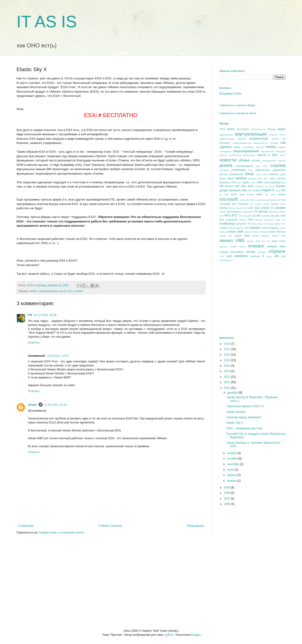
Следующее (26, 526)
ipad (242, 194)
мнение (223, 155)
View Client (279, 241)
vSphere (277, 251)
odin (251, 208)
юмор (250, 174)
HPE (250, 191)
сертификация (244, 166)
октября (233, 459)
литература (225, 151)
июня (231, 470)
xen (283, 256)
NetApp (224, 208)
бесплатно (243, 129)
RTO (234, 216)
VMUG (242, 247)
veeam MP (226, 236)
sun (284, 220)
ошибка (281, 161)
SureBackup (227, 224)
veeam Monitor (277, 232)
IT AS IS (47, 22)
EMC (244, 186)
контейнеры (248, 147)
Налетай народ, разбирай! (244, 417)
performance (234, 212)
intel (226, 195)
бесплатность (258, 129)
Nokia (232, 208)
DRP (237, 186)
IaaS (278, 191)
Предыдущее (195, 526)
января (232, 481)
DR (221, 186)
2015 (227, 360)
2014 (227, 366)
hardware (235, 190)
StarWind (269, 220)
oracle (265, 208)
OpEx (257, 208)
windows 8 (257, 256)
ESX (71, 291)
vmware (79, 291)
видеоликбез (226, 135)
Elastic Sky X (235, 423)
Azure (223, 178)
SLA (222, 220)
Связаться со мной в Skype (237, 105)
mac (273, 195)
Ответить (34, 343)
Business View (228, 182)
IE (220, 195)
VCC (283, 224)
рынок (63, 291)
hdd (244, 190)
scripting (265, 216)
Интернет (225, 143)
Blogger (196, 635)
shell (283, 216)
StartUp (259, 220)
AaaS (258, 174)
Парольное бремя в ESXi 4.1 (245, 406)
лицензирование (48, 291)
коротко (260, 147)
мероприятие (267, 151)
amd (265, 174)
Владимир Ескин (230, 94)
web (229, 256)
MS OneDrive (240, 204)
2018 (227, 344)
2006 (227, 504)
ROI (221, 216)
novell (239, 208)
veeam (255, 228)
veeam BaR (236, 232)
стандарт (224, 170)
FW (30, 315)
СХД (250, 170)
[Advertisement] (255, 299)
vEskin (32, 405)
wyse (269, 256)
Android (274, 174)
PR (255, 212)
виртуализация (251, 134)
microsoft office (247, 200)
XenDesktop (226, 260)
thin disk (258, 224)
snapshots (232, 220)
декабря (233, 393)
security (275, 216)
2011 (227, 382)
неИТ (283, 155)
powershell (247, 212)
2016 (227, 355)
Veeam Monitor (236, 412)
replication (273, 212)
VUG (222, 256)
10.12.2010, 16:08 (45, 315)
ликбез (33, 291)
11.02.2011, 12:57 (58, 356)
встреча (273, 135)
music (283, 204)
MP (279, 200)
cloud (267, 182)
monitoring (262, 200)
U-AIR (266, 224)
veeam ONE (242, 236)
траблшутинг (262, 170)
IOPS (234, 194)
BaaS (231, 178)
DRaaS (229, 186)
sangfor (248, 216)
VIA (268, 241)
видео (282, 129)
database (276, 182)
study (278, 220)
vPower (251, 252)
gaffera (169, 635)
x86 (276, 256)
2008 (227, 493)
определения (269, 161)
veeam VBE (279, 236)
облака (244, 160)
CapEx (246, 182)
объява (256, 160)
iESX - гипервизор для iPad (244, 428)
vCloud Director (236, 228)
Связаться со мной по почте (238, 113)
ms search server (260, 204)
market (282, 194)
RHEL (282, 212)
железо (275, 139)
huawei (257, 190)
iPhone (250, 195)
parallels (280, 208)
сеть (258, 166)
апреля (232, 475)
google (224, 190)
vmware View (276, 246)
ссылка (278, 165)
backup (241, 178)
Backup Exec (255, 178)
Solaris (242, 220)
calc (239, 183)
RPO (227, 216)
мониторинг (249, 155)
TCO (250, 224)
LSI (267, 195)
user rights (275, 224)
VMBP (233, 247)
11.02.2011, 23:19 (56, 405)
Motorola (272, 200)
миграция (281, 151)
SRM (250, 220)
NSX (245, 208)
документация (259, 139)
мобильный (235, 155)
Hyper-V (268, 190)
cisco (253, 183)
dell (284, 183)
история (274, 143)
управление (236, 174)
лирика (282, 147)
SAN (241, 216)
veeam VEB (253, 241)
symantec (241, 224)
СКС (265, 166)
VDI (247, 228)
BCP (266, 178)
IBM (283, 190)
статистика (238, 170)
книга (237, 147)
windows (241, 256)
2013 (227, 371)
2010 (227, 388)
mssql (274, 204)
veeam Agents (270, 228)
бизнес (272, 129)
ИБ (284, 139)
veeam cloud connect (256, 232)
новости (228, 160)
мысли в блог (268, 155)
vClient (223, 228)
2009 (227, 488)
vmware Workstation (232, 252)
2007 (227, 499)
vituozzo (224, 247)
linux (259, 194)
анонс (231, 129)
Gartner (281, 186)
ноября (232, 453)
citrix (260, 182)
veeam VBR (232, 240)
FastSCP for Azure (265, 186)
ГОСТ (283, 135)
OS (272, 208)
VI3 (263, 241)
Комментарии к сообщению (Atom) (62, 533)
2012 (222, 129)
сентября (234, 464)
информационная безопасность (250, 143)
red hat (263, 212)
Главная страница (110, 526)
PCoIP (223, 212)
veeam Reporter (261, 236)
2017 (227, 349)
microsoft (229, 199)
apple (283, 174)
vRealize (262, 252)
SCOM (256, 216)
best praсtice (278, 178)
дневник (242, 139)
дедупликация (227, 139)
